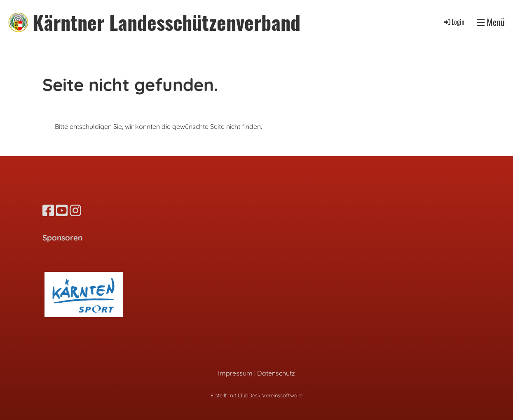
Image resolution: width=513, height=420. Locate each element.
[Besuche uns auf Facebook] (48, 210)
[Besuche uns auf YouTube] (62, 210)
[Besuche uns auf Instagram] (75, 210)
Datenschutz (276, 373)
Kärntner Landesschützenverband (166, 22)
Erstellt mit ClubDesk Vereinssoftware (256, 395)
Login (453, 22)
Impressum (235, 373)
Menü (491, 22)
